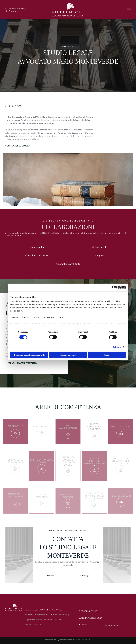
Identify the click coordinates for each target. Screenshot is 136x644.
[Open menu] (129, 10)
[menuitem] (92, 611)
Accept (107, 355)
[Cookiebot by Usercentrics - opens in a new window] (114, 288)
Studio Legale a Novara (20, 117)
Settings (117, 347)
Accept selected (68, 355)
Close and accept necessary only (29, 355)
